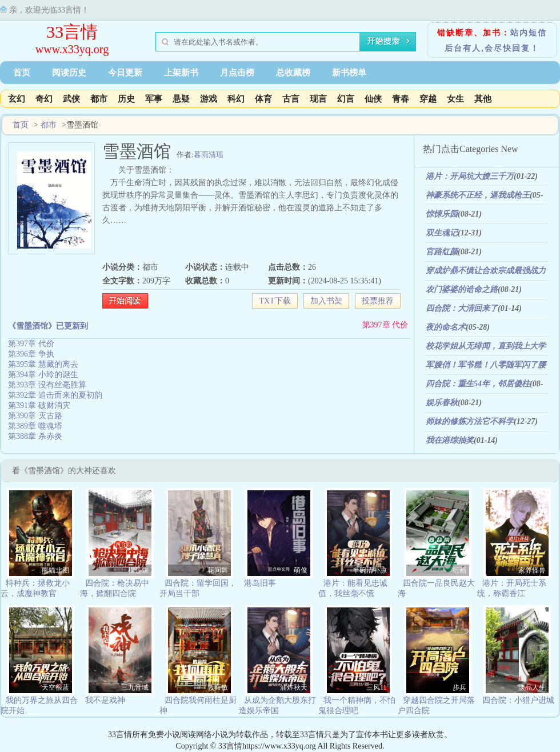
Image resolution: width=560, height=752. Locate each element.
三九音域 (135, 687)
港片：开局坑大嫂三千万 (470, 176)
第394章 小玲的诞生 (43, 375)
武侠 (71, 99)
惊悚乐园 (442, 214)
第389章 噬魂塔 (35, 426)
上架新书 (181, 73)
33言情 (72, 32)
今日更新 (125, 73)
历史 (126, 99)
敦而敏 (218, 687)
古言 (291, 99)
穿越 (428, 99)
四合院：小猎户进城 (518, 700)
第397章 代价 (385, 325)
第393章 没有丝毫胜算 (47, 385)
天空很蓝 (55, 687)
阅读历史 (69, 73)
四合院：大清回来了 (462, 308)
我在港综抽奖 (450, 440)
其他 (483, 99)
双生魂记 (442, 233)
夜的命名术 (446, 327)
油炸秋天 (294, 687)
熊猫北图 (55, 570)
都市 (99, 99)
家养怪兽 (532, 570)
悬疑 (181, 99)
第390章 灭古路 (35, 416)
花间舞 (218, 570)
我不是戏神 (105, 700)
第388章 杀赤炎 (35, 436)
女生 (455, 99)
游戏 (209, 99)
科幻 (236, 99)
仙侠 (373, 99)
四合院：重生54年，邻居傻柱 (478, 384)
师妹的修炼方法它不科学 (470, 421)
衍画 (459, 570)
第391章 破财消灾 (39, 405)
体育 (263, 99)
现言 (318, 99)
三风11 (377, 687)
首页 (22, 73)
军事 (154, 99)
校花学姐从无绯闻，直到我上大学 (486, 346)
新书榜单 (349, 73)
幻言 (346, 99)
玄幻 (17, 99)
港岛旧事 (260, 583)
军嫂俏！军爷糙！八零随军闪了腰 (486, 365)
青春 (401, 99)
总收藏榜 (293, 73)
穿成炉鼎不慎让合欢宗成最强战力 (486, 271)
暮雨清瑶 (209, 155)
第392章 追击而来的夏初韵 (55, 395)
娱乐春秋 (442, 403)
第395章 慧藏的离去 (43, 364)
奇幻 (44, 99)
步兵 (459, 687)
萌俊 (301, 570)
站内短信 (529, 33)
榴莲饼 (138, 570)
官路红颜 (442, 252)
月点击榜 (237, 73)
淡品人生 (532, 687)
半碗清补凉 (370, 570)
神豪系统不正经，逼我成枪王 (478, 195)
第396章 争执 (31, 354)
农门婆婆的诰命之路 (462, 289)
